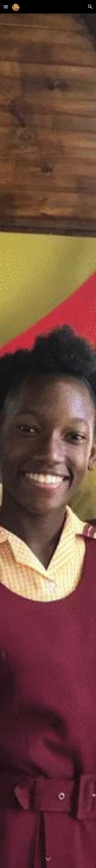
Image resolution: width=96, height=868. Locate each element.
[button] (6, 7)
